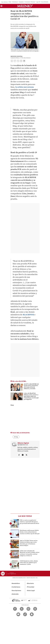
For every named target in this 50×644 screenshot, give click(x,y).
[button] (1, 7)
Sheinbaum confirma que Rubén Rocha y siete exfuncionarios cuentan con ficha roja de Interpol (30, 532)
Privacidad (31, 587)
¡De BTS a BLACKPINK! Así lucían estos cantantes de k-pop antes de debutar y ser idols (31, 386)
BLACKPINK (28, 315)
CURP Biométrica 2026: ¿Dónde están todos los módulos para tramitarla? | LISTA (29, 563)
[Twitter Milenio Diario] (22, 609)
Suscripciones (16, 591)
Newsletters (16, 583)
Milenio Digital (17, 56)
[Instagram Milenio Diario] (28, 609)
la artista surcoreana (25, 87)
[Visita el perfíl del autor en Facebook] (19, 455)
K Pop (16, 437)
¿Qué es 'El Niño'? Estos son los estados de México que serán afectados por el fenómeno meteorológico (29, 543)
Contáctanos (16, 587)
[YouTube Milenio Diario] (18, 614)
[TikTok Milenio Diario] (25, 614)
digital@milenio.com (23, 445)
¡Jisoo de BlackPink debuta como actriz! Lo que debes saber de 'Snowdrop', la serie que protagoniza (31, 396)
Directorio (30, 583)
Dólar (10, 2)
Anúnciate (15, 594)
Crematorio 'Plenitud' (30, 2)
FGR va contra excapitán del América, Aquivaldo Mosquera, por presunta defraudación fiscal (29, 522)
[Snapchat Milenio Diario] (32, 614)
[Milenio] (25, 6)
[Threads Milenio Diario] (35, 609)
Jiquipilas (21, 2)
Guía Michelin (45, 2)
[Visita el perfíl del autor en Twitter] (26, 455)
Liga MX (38, 2)
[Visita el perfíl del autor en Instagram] (23, 455)
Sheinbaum (15, 2)
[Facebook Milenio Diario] (15, 609)
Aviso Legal (31, 591)
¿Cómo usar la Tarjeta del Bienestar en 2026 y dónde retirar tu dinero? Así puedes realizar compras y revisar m (30, 553)
